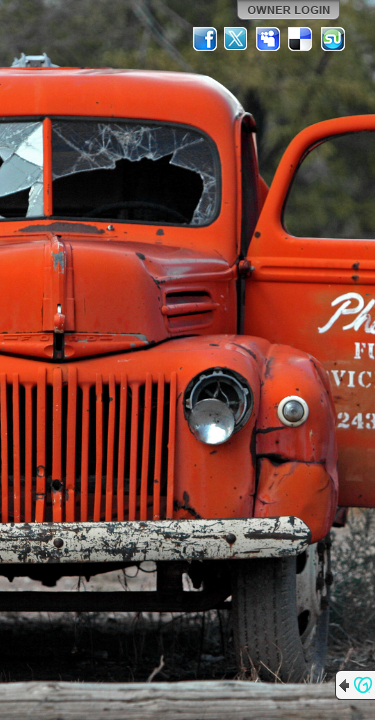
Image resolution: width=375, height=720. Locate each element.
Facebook (205, 39)
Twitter (237, 39)
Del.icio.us (301, 39)
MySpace (269, 39)
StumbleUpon (333, 39)
